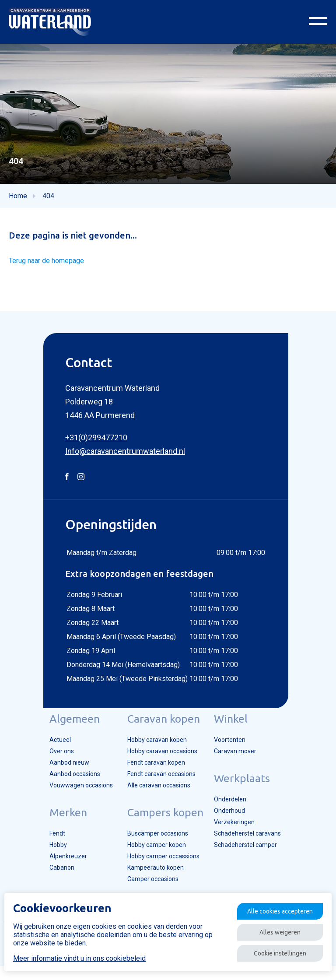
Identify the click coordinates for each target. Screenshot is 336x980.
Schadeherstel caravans (254, 843)
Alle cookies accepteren (272, 907)
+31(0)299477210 (96, 442)
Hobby (49, 856)
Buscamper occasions (157, 843)
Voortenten (236, 745)
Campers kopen (162, 822)
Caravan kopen (161, 724)
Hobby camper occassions (163, 868)
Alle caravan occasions (158, 794)
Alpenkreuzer (58, 868)
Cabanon (52, 880)
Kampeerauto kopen (153, 880)
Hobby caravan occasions (162, 758)
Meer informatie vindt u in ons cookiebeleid (79, 956)
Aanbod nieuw (60, 770)
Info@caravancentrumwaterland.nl (125, 455)
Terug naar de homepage (50, 265)
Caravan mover (241, 758)
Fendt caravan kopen (154, 770)
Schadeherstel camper (252, 856)
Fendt (47, 843)
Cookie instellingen (272, 953)
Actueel (50, 745)
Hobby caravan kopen (155, 745)
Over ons (52, 758)
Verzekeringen (240, 831)
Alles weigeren (272, 930)
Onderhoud (235, 819)
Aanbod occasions (66, 782)
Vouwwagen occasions (73, 794)
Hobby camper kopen (155, 856)
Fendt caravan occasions (161, 782)
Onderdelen (235, 807)
